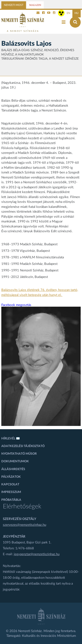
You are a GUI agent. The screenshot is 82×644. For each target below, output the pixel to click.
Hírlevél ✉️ (11, 439)
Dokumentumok (15, 461)
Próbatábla (11, 500)
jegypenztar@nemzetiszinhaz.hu (37, 554)
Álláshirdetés (13, 469)
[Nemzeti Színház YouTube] (49, 13)
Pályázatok (11, 477)
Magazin (35, 5)
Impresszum (11, 492)
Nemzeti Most (14, 5)
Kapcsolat (10, 484)
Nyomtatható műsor (19, 454)
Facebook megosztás (16, 305)
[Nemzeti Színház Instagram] (54, 13)
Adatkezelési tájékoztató (23, 446)
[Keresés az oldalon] (75, 22)
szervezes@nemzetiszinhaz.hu (24, 525)
